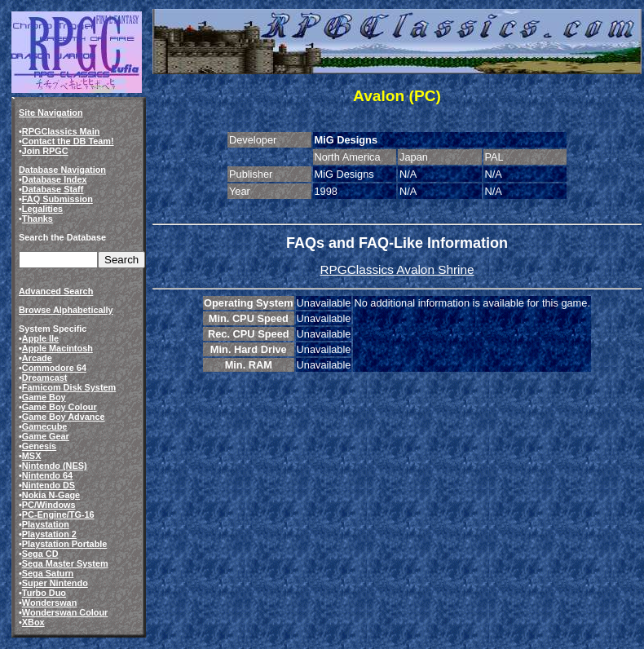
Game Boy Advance (64, 417)
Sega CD (40, 554)
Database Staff (53, 189)
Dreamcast (45, 377)
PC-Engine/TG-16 (58, 514)
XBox (33, 622)
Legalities (42, 209)
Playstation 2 (49, 534)
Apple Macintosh (57, 348)
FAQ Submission (57, 199)
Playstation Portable (65, 544)
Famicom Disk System (69, 387)
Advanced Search (56, 291)
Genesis (39, 446)
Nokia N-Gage (51, 495)
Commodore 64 (54, 368)
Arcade (37, 358)
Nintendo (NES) (55, 466)
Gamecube (45, 426)
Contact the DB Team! (68, 141)
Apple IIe (40, 338)
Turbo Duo (44, 593)
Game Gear (46, 436)
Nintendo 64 (47, 475)
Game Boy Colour (60, 407)
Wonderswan (49, 603)
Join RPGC (45, 151)
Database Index (55, 179)
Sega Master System (65, 563)
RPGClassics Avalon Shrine (397, 269)
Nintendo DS (49, 485)
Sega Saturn (48, 573)
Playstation (46, 524)
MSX (32, 456)
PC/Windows (49, 505)
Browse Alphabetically (66, 310)
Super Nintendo (55, 583)
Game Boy (44, 397)
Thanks (37, 219)
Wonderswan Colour (65, 612)
